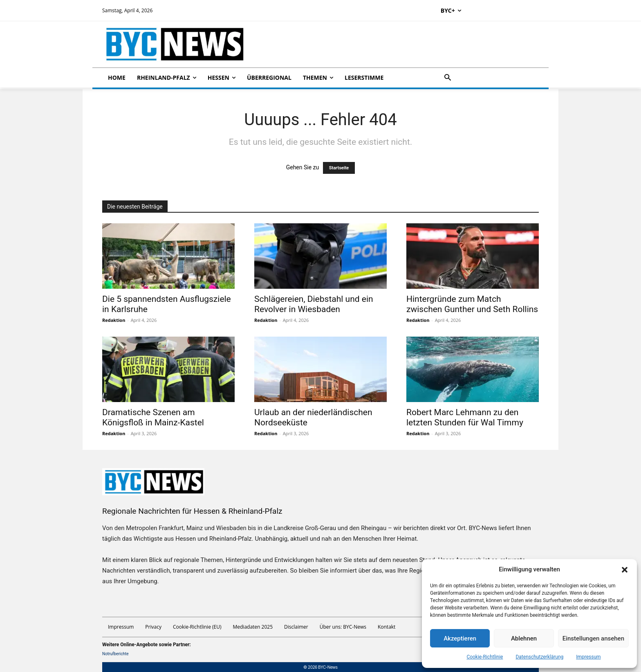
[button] (625, 570)
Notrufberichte (115, 654)
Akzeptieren (460, 638)
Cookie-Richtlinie (485, 657)
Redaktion (114, 320)
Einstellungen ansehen (593, 638)
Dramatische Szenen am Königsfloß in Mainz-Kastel (153, 417)
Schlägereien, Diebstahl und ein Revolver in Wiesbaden (314, 304)
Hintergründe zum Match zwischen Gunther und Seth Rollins (472, 304)
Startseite (339, 168)
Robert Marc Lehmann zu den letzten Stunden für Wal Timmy (465, 417)
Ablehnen (524, 638)
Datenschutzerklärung (539, 657)
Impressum (588, 657)
